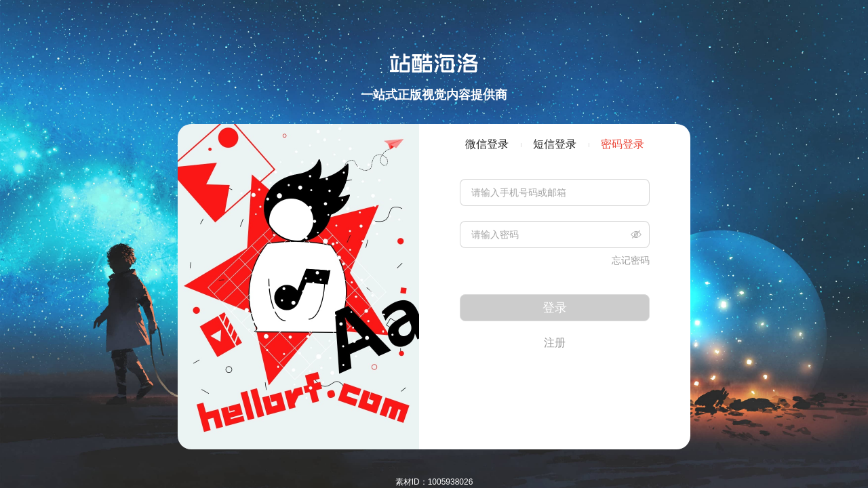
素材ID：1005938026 (434, 482)
